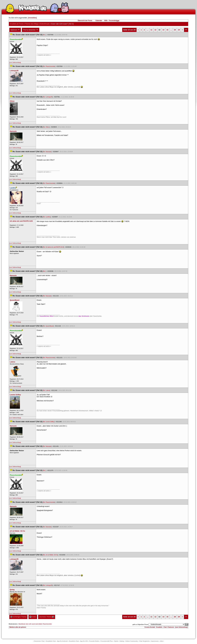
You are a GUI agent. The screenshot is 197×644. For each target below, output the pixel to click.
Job (161, 641)
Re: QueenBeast (48, 326)
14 (163, 30)
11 (151, 30)
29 (179, 30)
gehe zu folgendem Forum (140, 624)
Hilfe (106, 21)
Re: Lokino (46, 390)
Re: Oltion (46, 127)
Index (33, 617)
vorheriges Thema (18, 617)
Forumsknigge (114, 21)
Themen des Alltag (32, 24)
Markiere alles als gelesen (18, 627)
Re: (45, 35)
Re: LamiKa (47, 217)
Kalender (99, 21)
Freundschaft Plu (107, 641)
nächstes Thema (47, 617)
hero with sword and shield (34, 624)
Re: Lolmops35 (48, 97)
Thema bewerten (31, 30)
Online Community (132, 641)
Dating (122, 641)
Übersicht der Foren (85, 21)
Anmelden (32, 18)
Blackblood (22, 624)
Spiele (116, 641)
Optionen (15, 30)
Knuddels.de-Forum (17, 24)
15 (167, 30)
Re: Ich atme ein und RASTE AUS (53, 247)
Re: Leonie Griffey (49, 422)
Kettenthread (45, 24)
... (148, 30)
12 (155, 30)
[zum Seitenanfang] (15, 62)
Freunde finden (94, 641)
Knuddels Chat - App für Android (57, 641)
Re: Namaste (47, 152)
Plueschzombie (47, 624)
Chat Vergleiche (144, 641)
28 (175, 30)
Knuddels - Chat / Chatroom (165, 627)
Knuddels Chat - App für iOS (78, 641)
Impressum (155, 641)
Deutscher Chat (39, 641)
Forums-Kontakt (150, 627)
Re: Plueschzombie (49, 66)
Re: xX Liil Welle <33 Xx (50, 555)
